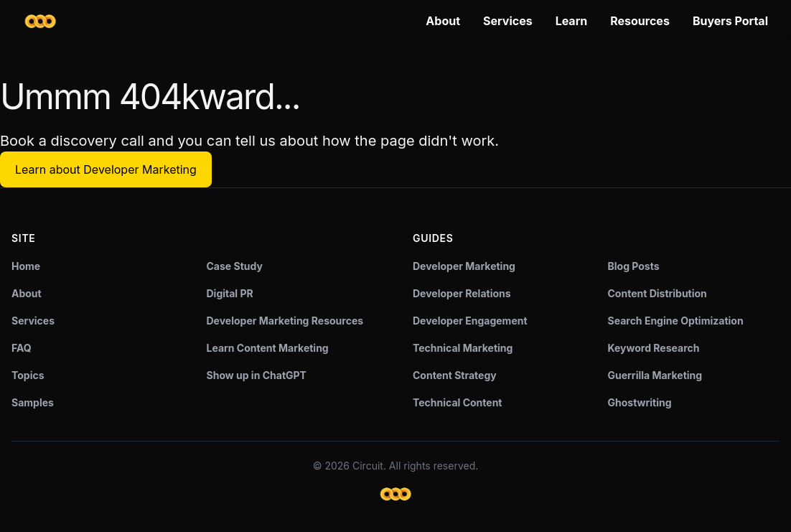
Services (508, 21)
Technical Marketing (463, 348)
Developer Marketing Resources (285, 321)
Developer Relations (462, 293)
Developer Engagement (470, 321)
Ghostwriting (640, 402)
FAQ (22, 348)
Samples (33, 402)
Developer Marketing (464, 266)
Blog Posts (634, 266)
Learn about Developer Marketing (106, 169)
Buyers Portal (730, 21)
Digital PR (230, 293)
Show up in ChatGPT (257, 375)
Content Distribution (657, 293)
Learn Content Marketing (268, 348)
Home (26, 266)
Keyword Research (654, 348)
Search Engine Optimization (676, 321)
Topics (28, 375)
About (443, 21)
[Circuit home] (40, 21)
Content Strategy (455, 375)
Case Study (235, 266)
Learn (572, 21)
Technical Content (458, 402)
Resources (640, 21)
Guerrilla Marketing (655, 375)
